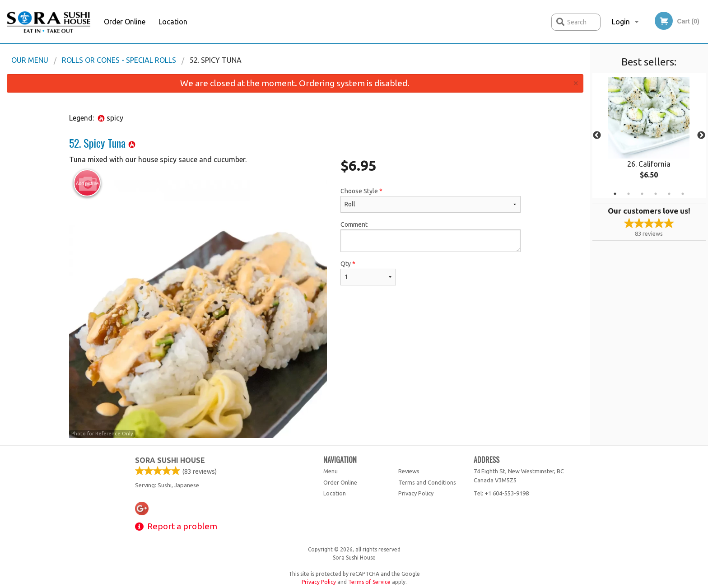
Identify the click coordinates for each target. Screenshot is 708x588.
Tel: (501, 493)
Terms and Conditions (427, 482)
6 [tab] (683, 194)
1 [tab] (615, 194)
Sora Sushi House (170, 460)
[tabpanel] (649, 135)
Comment (431, 236)
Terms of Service (369, 582)
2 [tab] (629, 194)
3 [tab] (642, 194)
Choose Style (431, 200)
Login (621, 22)
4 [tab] (656, 194)
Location (173, 22)
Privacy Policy (416, 493)
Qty (368, 273)
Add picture (87, 183)
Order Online (125, 22)
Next (701, 135)
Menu (331, 471)
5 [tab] (669, 194)
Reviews (409, 471)
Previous (597, 135)
